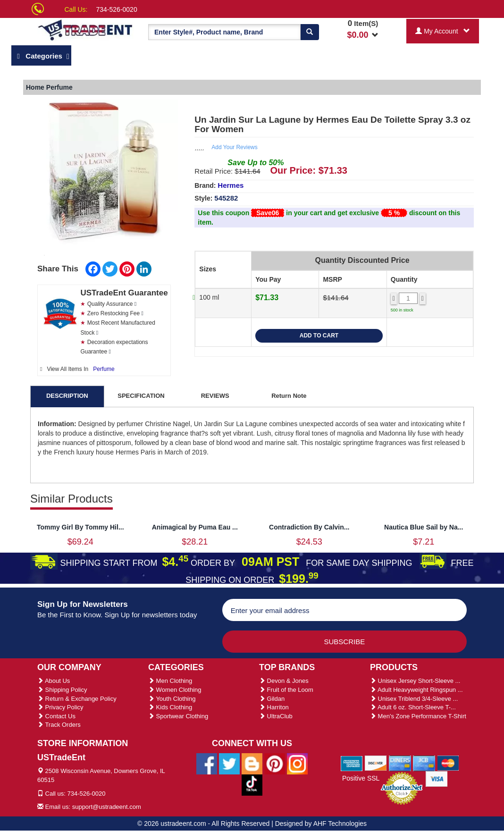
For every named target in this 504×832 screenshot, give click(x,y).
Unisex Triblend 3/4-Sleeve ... (414, 699)
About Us (54, 681)
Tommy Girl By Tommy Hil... (80, 527)
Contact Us (56, 716)
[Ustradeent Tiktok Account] (252, 784)
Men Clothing (170, 681)
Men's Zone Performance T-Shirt (418, 716)
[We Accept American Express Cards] (352, 763)
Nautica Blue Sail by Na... (424, 527)
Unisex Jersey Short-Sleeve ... (415, 681)
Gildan (272, 699)
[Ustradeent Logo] (86, 29)
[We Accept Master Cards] (448, 763)
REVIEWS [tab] (215, 396)
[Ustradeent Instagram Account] (297, 763)
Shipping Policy (62, 690)
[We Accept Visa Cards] (437, 778)
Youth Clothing (172, 699)
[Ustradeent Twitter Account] (229, 763)
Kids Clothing (170, 707)
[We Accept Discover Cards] (376, 763)
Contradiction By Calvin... (309, 527)
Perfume (104, 369)
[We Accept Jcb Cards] (424, 763)
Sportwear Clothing (178, 716)
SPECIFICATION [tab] (141, 396)
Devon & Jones (284, 681)
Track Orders (59, 725)
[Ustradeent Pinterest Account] (275, 763)
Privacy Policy (60, 707)
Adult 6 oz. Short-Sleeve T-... (413, 707)
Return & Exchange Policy (77, 699)
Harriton (274, 707)
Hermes (231, 185)
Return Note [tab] (289, 396)
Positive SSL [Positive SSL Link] (361, 778)
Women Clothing (175, 690)
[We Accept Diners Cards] (400, 763)
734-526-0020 (117, 9)
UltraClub (276, 716)
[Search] (310, 32)
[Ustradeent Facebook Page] (207, 763)
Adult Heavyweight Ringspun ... (416, 690)
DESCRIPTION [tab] (67, 396)
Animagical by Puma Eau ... (195, 527)
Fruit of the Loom (286, 690)
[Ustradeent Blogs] (252, 763)
